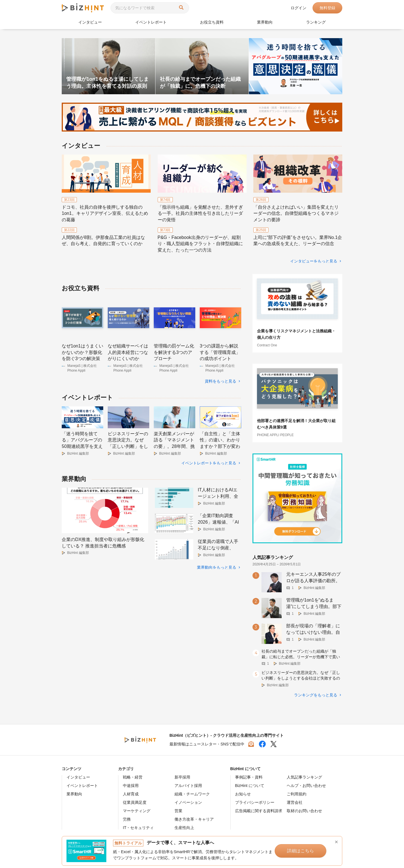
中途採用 (131, 786)
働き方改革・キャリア (194, 819)
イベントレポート (151, 22)
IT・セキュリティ (138, 828)
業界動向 (265, 22)
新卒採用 (182, 777)
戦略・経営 (133, 777)
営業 (178, 811)
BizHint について (250, 786)
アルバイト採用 (188, 786)
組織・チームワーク (192, 794)
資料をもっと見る (221, 381)
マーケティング (137, 811)
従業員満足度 (135, 802)
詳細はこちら (300, 851)
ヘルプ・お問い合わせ (306, 786)
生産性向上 (184, 828)
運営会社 (295, 802)
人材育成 (131, 794)
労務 (127, 819)
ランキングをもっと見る (316, 695)
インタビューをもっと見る (314, 261)
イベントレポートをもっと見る (209, 463)
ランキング (316, 22)
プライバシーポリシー (255, 802)
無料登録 (327, 8)
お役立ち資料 (212, 22)
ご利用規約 (297, 794)
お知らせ (243, 794)
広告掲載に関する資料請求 (259, 811)
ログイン (299, 8)
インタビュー (90, 22)
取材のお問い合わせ (304, 811)
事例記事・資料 (249, 777)
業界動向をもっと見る (217, 567)
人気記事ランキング (304, 777)
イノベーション (188, 802)
